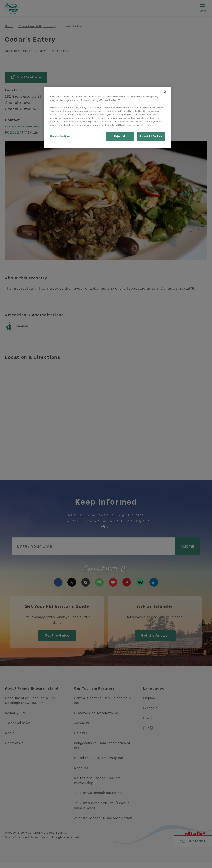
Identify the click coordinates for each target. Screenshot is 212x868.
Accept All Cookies (151, 136)
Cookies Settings (60, 136)
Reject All (120, 136)
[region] (107, 117)
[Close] (165, 92)
